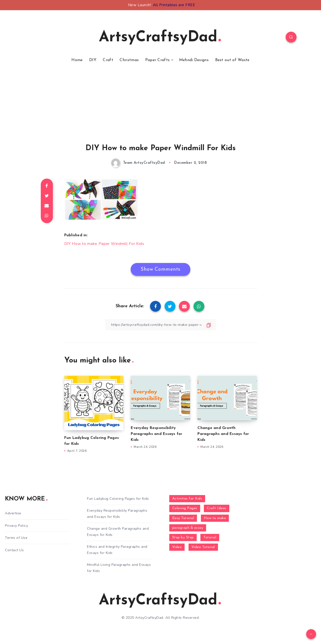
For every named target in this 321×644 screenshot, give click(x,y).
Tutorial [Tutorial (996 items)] (210, 537)
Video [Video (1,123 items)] (177, 547)
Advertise (13, 513)
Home (77, 60)
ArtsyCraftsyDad (160, 38)
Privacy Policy (16, 526)
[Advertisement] (161, 110)
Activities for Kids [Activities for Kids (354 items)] (187, 499)
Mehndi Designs (194, 60)
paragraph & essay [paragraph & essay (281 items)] (188, 528)
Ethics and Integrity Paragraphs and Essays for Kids (117, 550)
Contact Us (14, 550)
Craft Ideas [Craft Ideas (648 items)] (217, 508)
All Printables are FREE (174, 5)
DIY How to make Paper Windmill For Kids (104, 244)
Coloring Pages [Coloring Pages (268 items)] (185, 508)
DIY (93, 60)
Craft (108, 60)
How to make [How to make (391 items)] (215, 518)
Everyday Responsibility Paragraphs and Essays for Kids (156, 434)
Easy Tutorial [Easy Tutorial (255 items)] (183, 518)
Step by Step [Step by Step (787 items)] (183, 537)
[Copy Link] (161, 325)
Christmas (129, 60)
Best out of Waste (232, 60)
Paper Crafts (158, 60)
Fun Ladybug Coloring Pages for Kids (118, 499)
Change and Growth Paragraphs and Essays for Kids (223, 434)
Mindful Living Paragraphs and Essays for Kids (119, 568)
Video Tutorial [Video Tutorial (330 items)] (203, 547)
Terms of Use (16, 538)
